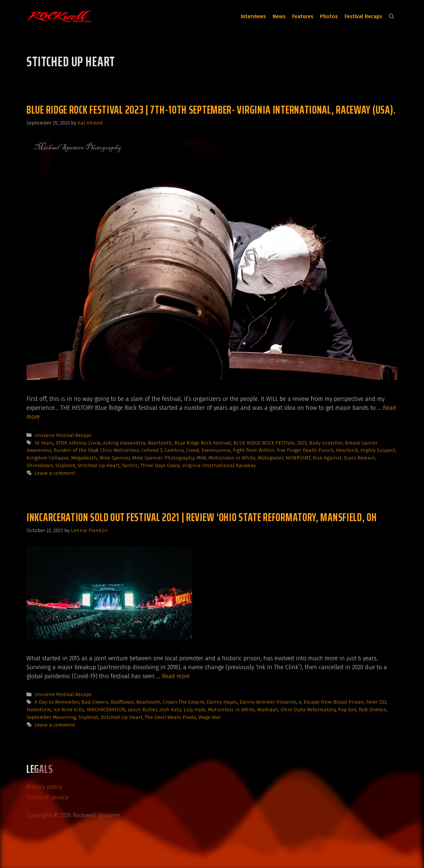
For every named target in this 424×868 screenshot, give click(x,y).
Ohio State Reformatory (308, 710)
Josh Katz (170, 710)
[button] (392, 17)
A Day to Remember (57, 702)
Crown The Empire (184, 702)
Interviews (253, 16)
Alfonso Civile (85, 443)
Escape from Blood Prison (334, 702)
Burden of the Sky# (76, 450)
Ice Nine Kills (69, 710)
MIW (201, 458)
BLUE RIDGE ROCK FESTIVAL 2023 (270, 443)
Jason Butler (142, 710)
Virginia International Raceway (219, 465)
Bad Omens (95, 702)
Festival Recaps (363, 16)
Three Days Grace (160, 465)
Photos (329, 16)
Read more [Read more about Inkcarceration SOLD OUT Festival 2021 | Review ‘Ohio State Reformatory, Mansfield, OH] (176, 676)
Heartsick (347, 450)
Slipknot (65, 465)
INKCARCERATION (106, 710)
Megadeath (84, 458)
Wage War (210, 717)
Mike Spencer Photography (163, 458)
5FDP (61, 443)
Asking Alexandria (124, 443)
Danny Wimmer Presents (268, 702)
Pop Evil (347, 710)
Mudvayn (268, 710)
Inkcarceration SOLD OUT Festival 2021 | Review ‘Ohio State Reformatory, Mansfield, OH (202, 517)
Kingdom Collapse (48, 458)
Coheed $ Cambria (163, 450)
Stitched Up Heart (99, 465)
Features (303, 16)
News (279, 16)
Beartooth (160, 443)
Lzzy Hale (194, 710)
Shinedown (40, 465)
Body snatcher (326, 443)
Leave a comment (55, 473)
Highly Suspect (378, 450)
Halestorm (39, 710)
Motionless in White (232, 458)
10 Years (44, 443)
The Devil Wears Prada (170, 717)
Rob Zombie (372, 710)
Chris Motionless (120, 450)
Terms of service (48, 797)
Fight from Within (254, 450)
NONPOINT (298, 458)
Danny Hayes (222, 702)
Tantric (130, 465)
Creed (193, 450)
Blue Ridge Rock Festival (203, 443)
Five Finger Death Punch (305, 450)
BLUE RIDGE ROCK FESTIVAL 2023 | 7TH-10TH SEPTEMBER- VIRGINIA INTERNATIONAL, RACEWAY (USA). (211, 109)
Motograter (270, 458)
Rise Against (327, 458)
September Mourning (51, 717)
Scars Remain (360, 458)
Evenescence (216, 450)
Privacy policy (44, 787)
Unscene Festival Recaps (63, 435)
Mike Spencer (115, 458)
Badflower (122, 702)
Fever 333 (376, 702)
